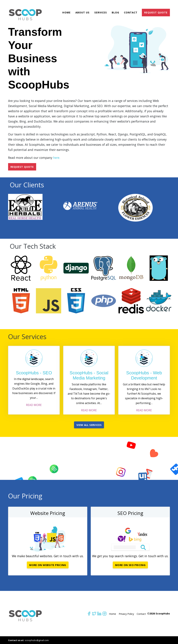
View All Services (89, 425)
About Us (82, 12)
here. (57, 158)
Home (66, 12)
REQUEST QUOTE (156, 12)
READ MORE (34, 405)
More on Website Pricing (48, 565)
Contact (131, 12)
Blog (115, 12)
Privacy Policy (126, 614)
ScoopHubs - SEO (34, 373)
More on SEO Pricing (130, 565)
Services (101, 12)
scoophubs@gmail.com (37, 640)
